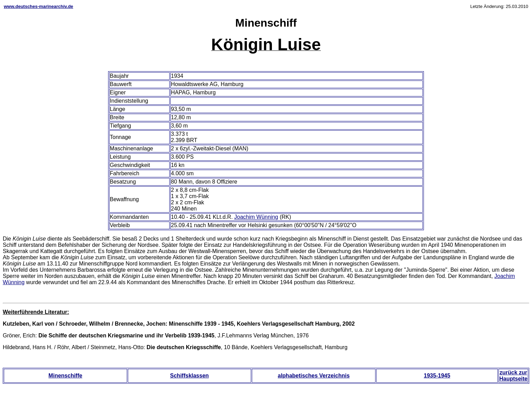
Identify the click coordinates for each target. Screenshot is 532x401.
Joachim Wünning (256, 217)
